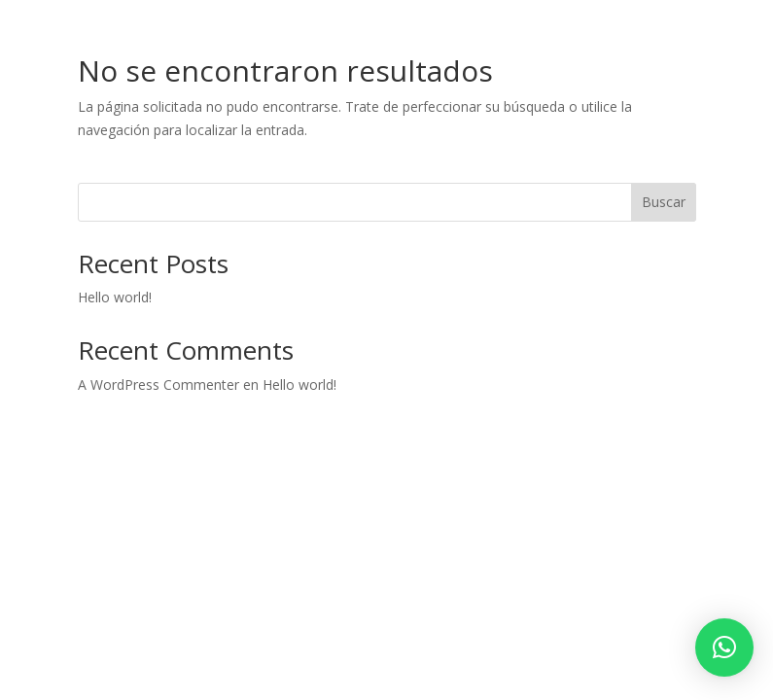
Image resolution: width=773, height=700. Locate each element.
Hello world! (115, 297)
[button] (724, 647)
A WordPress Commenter (158, 385)
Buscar (664, 202)
